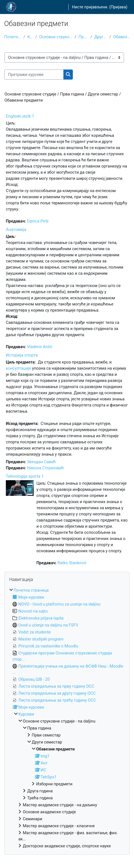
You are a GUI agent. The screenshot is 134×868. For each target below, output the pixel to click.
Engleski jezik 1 (20, 116)
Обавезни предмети (121, 37)
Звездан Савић (41, 462)
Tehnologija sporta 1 (25, 476)
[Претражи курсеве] (34, 75)
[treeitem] (67, 718)
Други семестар (101, 37)
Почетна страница (13, 37)
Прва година (84, 37)
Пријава (118, 7)
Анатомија (16, 229)
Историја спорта (22, 355)
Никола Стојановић (45, 468)
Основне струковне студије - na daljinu (56, 37)
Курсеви (30, 37)
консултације (18, 368)
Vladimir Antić (40, 347)
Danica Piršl (38, 221)
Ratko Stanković (72, 563)
